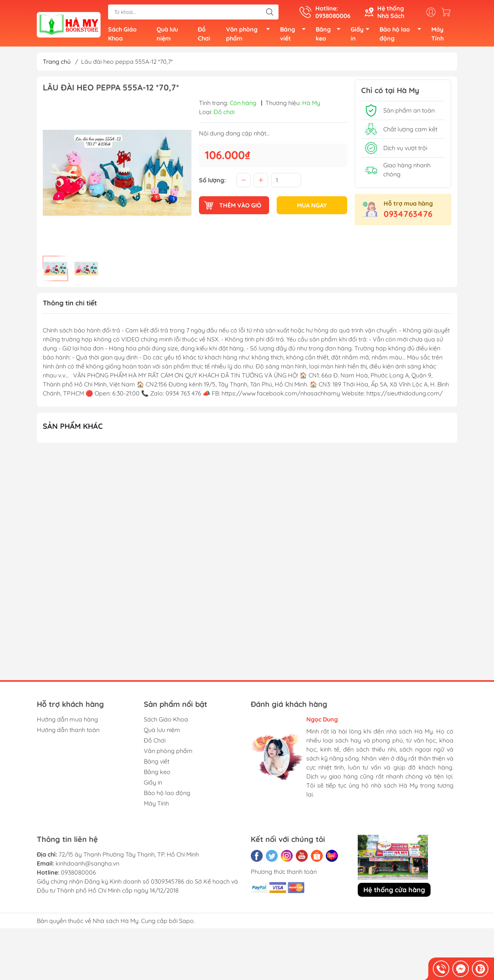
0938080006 (78, 874)
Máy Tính (438, 35)
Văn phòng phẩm (250, 35)
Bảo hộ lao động (402, 35)
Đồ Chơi (204, 35)
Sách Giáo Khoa (122, 35)
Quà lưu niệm (167, 35)
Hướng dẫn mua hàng (67, 721)
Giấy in (362, 35)
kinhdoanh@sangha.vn (87, 865)
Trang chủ (57, 63)
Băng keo (330, 35)
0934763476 (408, 215)
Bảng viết (295, 35)
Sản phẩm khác (73, 428)
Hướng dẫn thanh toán (68, 732)
